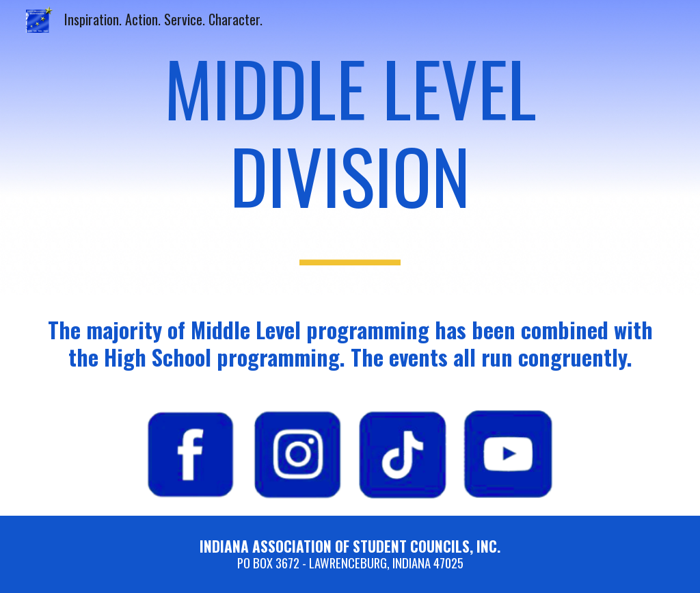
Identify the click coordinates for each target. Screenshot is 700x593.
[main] (350, 147)
